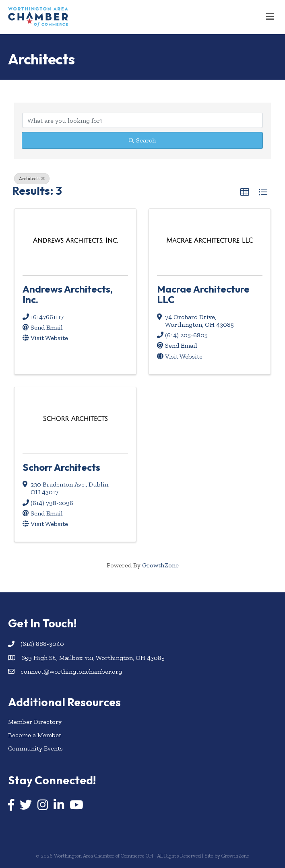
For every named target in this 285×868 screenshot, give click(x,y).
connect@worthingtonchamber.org (71, 671)
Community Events (35, 748)
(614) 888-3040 (42, 644)
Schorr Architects (61, 467)
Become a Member (35, 735)
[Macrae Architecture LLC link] (210, 241)
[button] (245, 192)
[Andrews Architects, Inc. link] (75, 241)
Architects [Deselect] (32, 179)
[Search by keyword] (142, 120)
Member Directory (35, 722)
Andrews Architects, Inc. (68, 294)
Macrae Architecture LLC (203, 294)
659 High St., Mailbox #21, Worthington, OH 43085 (93, 658)
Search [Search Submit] (142, 140)
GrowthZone (160, 565)
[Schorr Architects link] (75, 419)
